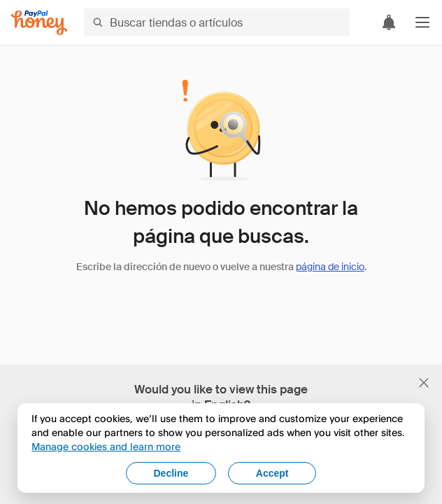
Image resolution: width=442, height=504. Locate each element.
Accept (272, 473)
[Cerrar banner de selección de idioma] (424, 383)
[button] (422, 22)
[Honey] (39, 23)
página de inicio (330, 267)
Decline (171, 473)
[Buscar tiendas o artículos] (217, 22)
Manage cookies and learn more (106, 446)
